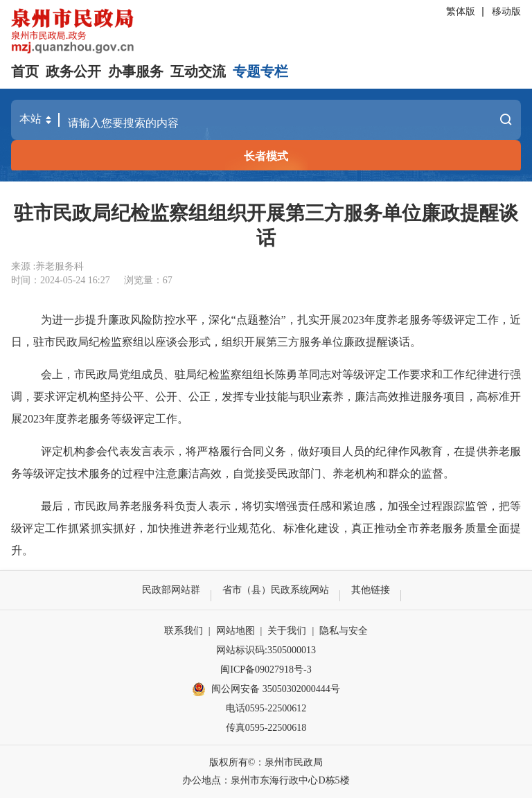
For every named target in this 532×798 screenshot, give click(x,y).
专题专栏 (260, 71)
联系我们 (184, 631)
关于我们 (287, 631)
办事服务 (136, 71)
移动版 (506, 11)
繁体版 (461, 11)
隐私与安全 (344, 631)
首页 (25, 71)
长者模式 (266, 156)
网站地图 (236, 631)
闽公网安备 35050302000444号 (266, 689)
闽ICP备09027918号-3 (266, 670)
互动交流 (198, 71)
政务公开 (73, 71)
